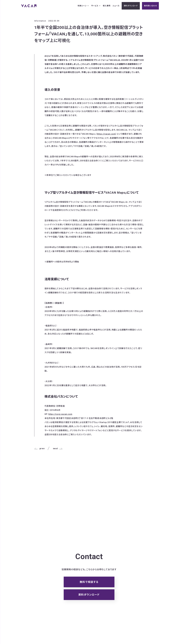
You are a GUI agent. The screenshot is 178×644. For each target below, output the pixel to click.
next (58, 449)
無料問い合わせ (150, 6)
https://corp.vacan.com (60, 414)
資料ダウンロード (131, 6)
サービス (96, 6)
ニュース (116, 6)
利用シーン (83, 6)
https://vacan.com (106, 134)
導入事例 (107, 6)
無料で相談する (89, 582)
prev (40, 449)
